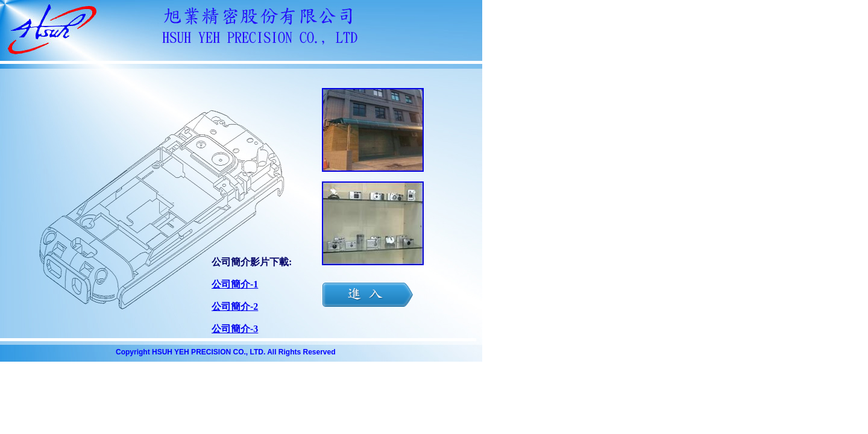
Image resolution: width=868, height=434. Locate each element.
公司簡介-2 (235, 307)
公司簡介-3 (235, 329)
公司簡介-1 (235, 284)
